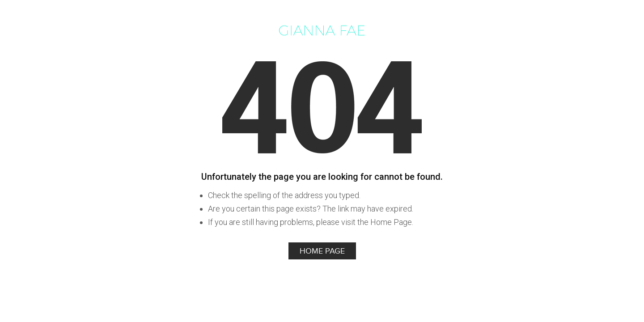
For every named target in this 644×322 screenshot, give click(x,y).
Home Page (322, 251)
